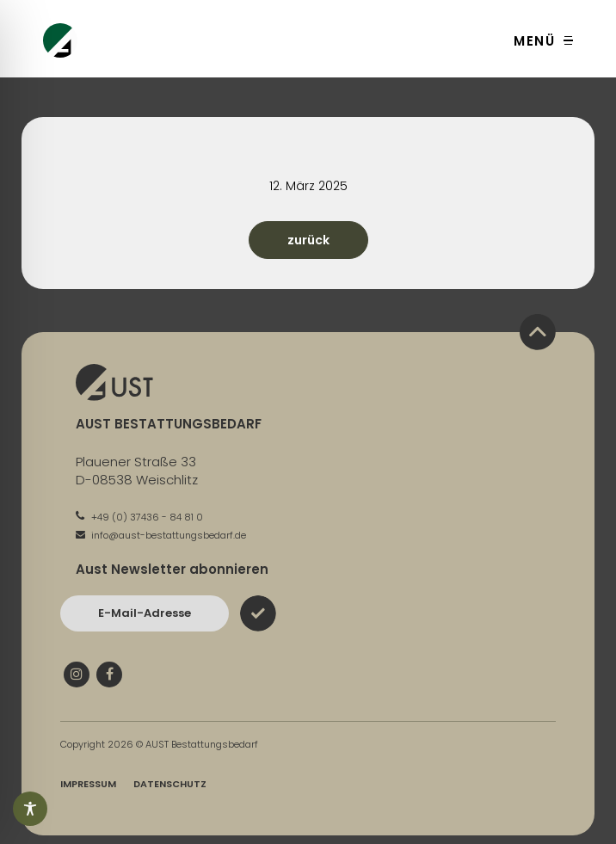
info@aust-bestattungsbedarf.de (161, 535)
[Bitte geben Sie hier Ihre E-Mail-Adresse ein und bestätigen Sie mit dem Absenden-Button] (145, 613)
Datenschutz (170, 784)
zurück (308, 240)
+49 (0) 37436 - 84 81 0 (139, 517)
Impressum (88, 784)
